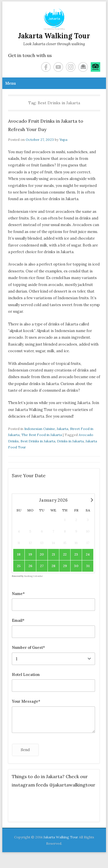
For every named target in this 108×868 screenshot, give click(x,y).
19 (31, 554)
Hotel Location (26, 675)
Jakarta (62, 429)
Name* (18, 594)
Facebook (46, 67)
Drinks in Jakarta (70, 441)
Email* (18, 620)
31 (88, 566)
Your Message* (26, 701)
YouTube (58, 67)
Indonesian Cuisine (40, 429)
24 (88, 554)
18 (19, 554)
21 (53, 554)
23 (76, 554)
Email (83, 67)
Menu (11, 83)
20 (42, 554)
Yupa (63, 140)
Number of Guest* (28, 648)
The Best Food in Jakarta (42, 435)
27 (42, 566)
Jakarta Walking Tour (54, 36)
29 (65, 566)
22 (65, 554)
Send (25, 750)
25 (19, 566)
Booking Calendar (34, 576)
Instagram (71, 67)
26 (30, 566)
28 (53, 566)
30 (76, 566)
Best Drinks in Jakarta (38, 441)
